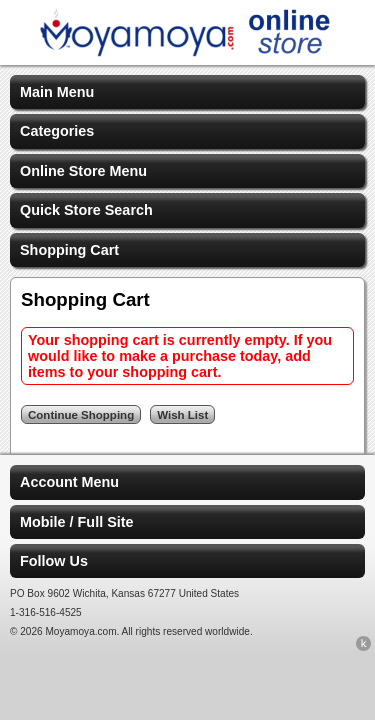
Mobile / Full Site (77, 522)
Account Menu (69, 482)
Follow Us (54, 561)
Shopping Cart (69, 250)
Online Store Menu (83, 171)
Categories (57, 131)
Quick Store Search (86, 210)
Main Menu (57, 92)
